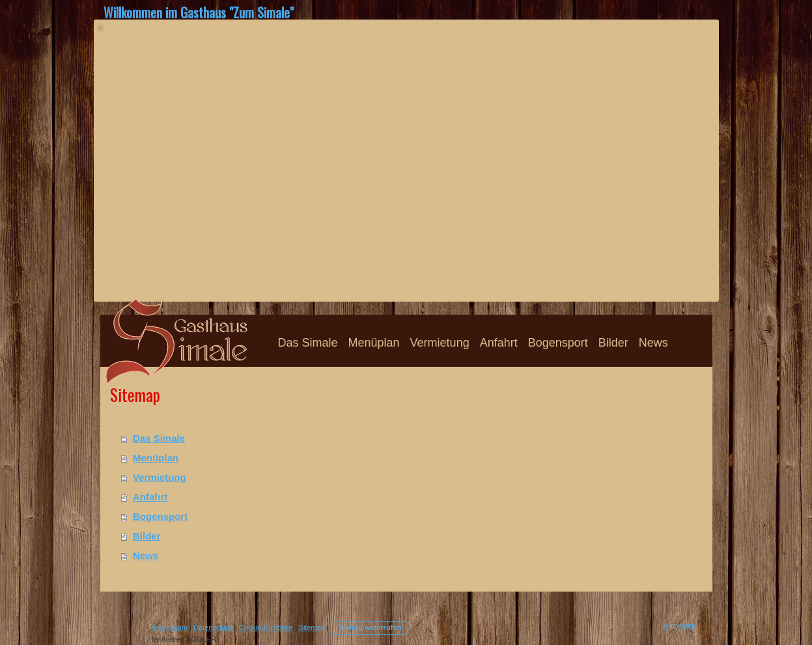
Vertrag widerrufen (370, 627)
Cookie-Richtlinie (266, 627)
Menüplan (156, 458)
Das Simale (159, 438)
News (146, 555)
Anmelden (680, 625)
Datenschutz (213, 627)
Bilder (147, 536)
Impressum (170, 627)
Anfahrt (150, 497)
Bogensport (160, 516)
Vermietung (160, 477)
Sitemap (312, 627)
